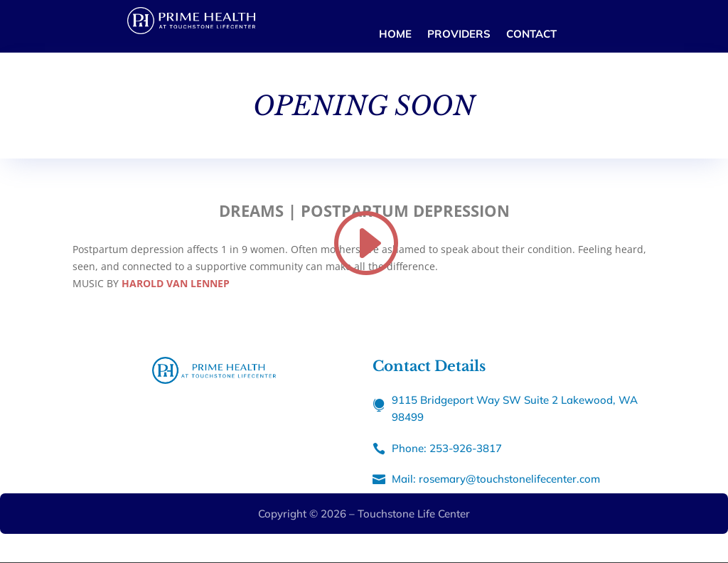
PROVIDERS (459, 35)
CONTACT (531, 35)
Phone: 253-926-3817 (447, 448)
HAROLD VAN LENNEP (176, 283)
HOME (395, 35)
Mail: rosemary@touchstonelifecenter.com (496, 479)
